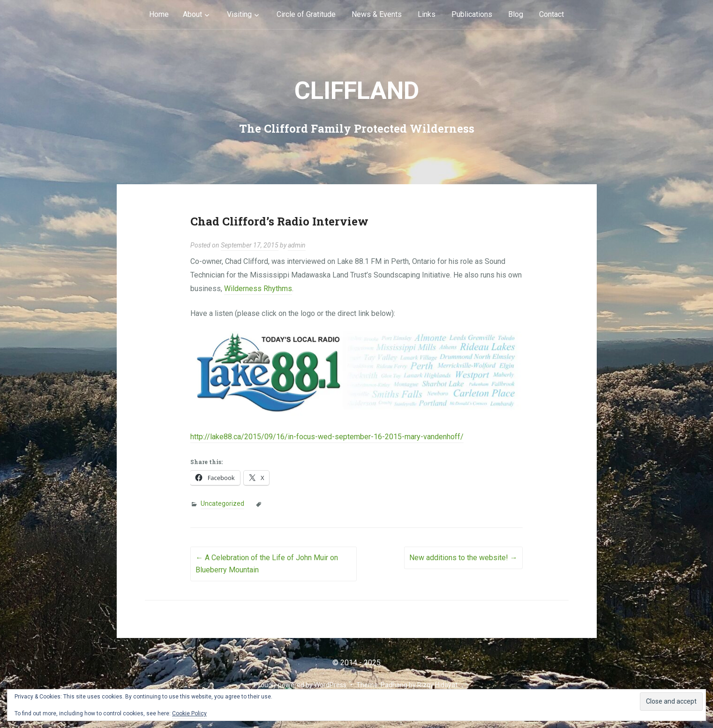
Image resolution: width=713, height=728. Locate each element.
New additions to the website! (463, 558)
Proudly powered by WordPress (300, 685)
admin (297, 245)
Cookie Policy (189, 713)
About (192, 14)
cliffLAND (357, 91)
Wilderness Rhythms (258, 289)
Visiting (239, 14)
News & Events (377, 14)
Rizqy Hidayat (437, 685)
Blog (516, 14)
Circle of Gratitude (306, 14)
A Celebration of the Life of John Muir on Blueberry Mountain (267, 564)
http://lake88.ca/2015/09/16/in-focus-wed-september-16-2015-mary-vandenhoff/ (327, 437)
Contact (552, 14)
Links (427, 14)
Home (159, 14)
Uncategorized (222, 503)
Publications (472, 14)
